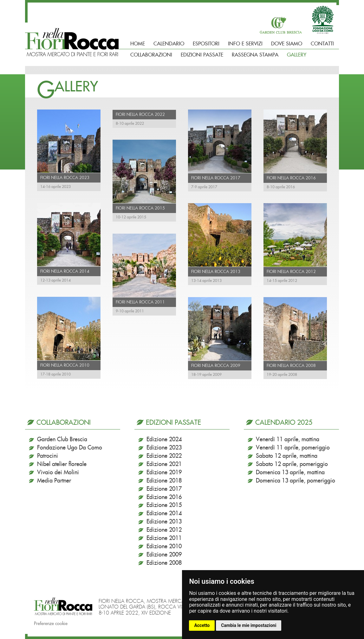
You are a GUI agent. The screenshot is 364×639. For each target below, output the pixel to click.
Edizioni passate (202, 55)
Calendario (169, 44)
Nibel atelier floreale (62, 464)
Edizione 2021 (164, 464)
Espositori (206, 44)
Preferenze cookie (51, 624)
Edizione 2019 (164, 473)
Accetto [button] (202, 625)
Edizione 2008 (164, 563)
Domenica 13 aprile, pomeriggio (296, 481)
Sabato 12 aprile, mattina (287, 456)
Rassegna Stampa (255, 55)
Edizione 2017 (164, 489)
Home (138, 44)
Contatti (322, 44)
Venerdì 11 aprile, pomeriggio (293, 448)
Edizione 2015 (164, 505)
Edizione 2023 (164, 448)
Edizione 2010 (164, 547)
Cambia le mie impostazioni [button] (249, 625)
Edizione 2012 (164, 530)
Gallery (297, 55)
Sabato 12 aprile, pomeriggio (292, 464)
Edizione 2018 (164, 481)
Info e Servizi (245, 44)
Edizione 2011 (164, 538)
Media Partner (54, 481)
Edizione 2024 (164, 440)
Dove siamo (287, 44)
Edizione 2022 (164, 456)
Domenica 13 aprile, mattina (290, 473)
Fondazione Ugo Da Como (70, 448)
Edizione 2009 (164, 555)
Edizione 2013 (164, 522)
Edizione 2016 (164, 497)
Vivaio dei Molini (58, 473)
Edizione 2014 (164, 514)
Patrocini (48, 456)
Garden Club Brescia (62, 440)
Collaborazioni (151, 55)
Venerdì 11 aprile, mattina (288, 440)
